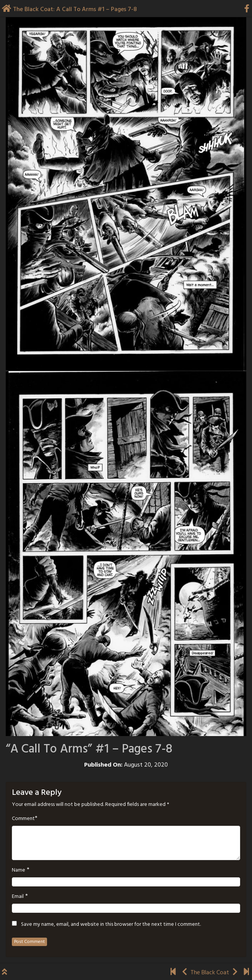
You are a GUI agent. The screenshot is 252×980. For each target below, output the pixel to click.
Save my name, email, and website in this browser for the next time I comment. (111, 925)
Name (19, 870)
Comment (23, 819)
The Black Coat (210, 973)
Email (18, 897)
